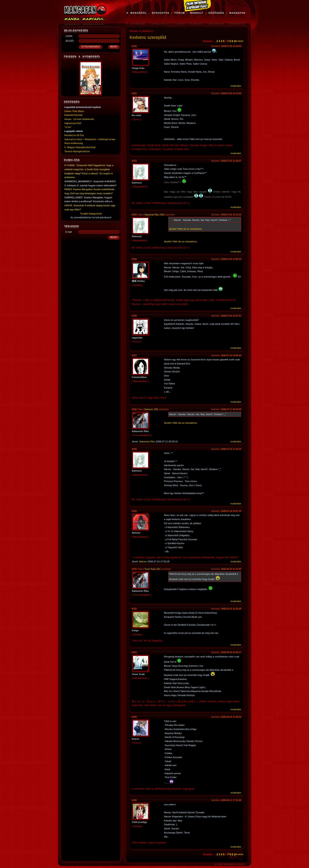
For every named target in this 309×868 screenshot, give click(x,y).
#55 (156, 409)
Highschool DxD (73, 123)
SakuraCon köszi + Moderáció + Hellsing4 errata (90, 139)
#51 (158, 569)
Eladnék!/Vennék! (74, 115)
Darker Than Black (74, 111)
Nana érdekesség (74, 143)
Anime (146, 31)
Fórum (134, 31)
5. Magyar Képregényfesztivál (80, 147)
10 (235, 41)
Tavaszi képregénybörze (77, 151)
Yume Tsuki (150, 569)
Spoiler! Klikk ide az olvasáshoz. (186, 229)
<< (239, 41)
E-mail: (69, 232)
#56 (162, 215)
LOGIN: (69, 36)
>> (242, 41)
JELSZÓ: (70, 41)
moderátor (236, 86)
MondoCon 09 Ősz (74, 135)
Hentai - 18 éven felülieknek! (79, 119)
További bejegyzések (91, 214)
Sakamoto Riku (152, 215)
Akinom (143, 561)
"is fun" (68, 127)
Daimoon (149, 409)
